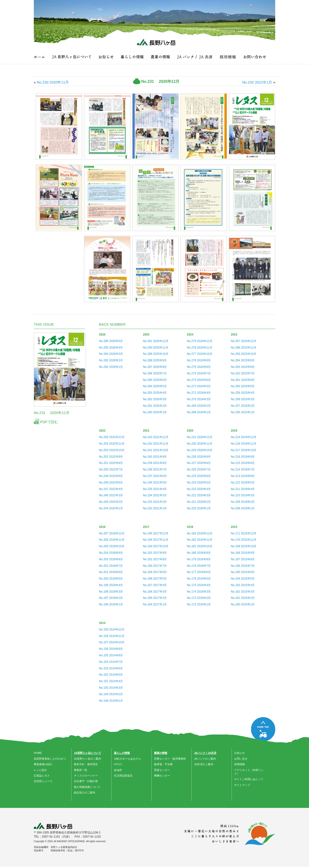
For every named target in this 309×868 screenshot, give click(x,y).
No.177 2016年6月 (199, 572)
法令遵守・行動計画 (86, 781)
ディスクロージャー (86, 776)
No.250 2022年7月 (111, 469)
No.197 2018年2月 (111, 598)
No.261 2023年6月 (243, 380)
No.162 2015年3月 (243, 592)
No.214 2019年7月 (243, 469)
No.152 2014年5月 (111, 675)
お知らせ (239, 753)
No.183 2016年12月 (200, 533)
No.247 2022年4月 (111, 489)
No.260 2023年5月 (243, 386)
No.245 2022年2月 (111, 502)
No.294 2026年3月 (111, 354)
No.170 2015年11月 (244, 540)
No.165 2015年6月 (243, 572)
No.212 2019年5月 (243, 483)
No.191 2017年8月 (155, 559)
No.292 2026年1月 (111, 367)
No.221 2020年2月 (199, 502)
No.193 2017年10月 (156, 546)
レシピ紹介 (40, 770)
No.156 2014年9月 (111, 649)
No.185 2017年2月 (155, 598)
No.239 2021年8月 (155, 463)
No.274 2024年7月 (199, 373)
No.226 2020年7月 (199, 469)
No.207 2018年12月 (112, 533)
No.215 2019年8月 (243, 463)
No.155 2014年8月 (111, 655)
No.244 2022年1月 (111, 508)
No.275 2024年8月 (199, 367)
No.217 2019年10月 (244, 450)
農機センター (162, 776)
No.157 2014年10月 (112, 642)
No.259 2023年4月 (243, 393)
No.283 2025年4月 (155, 393)
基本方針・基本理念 (86, 764)
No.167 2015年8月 (243, 559)
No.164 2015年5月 (243, 579)
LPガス (118, 764)
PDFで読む (46, 422)
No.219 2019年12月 (244, 437)
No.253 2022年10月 (112, 450)
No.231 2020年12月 (200, 437)
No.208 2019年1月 (243, 508)
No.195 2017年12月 (156, 533)
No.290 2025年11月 (156, 348)
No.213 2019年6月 (243, 476)
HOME (38, 753)
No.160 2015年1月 (243, 604)
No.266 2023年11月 (244, 348)
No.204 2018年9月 (111, 553)
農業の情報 (161, 753)
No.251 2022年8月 (111, 463)
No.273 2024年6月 (199, 380)
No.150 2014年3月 (111, 688)
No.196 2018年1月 (111, 604)
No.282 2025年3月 (155, 399)
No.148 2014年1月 (111, 701)
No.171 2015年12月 (244, 533)
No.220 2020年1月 (199, 508)
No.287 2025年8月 (155, 367)
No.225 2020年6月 (199, 476)
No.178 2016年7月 (199, 566)
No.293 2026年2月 (111, 360)
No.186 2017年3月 (155, 592)
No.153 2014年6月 (111, 668)
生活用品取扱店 (123, 776)
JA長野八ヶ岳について (88, 753)
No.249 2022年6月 (111, 476)
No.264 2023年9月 (243, 360)
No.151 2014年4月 (111, 681)
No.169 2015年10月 (244, 546)
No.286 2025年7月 (155, 373)
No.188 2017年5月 (155, 579)
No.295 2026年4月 (111, 348)
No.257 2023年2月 (243, 406)
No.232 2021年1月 (155, 508)
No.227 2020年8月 (199, 463)
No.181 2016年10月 (200, 546)
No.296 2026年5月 (111, 341)
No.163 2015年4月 (243, 585)
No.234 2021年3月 (155, 495)
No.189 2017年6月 (155, 572)
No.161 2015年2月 (243, 598)
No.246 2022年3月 (111, 495)
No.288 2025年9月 (155, 360)
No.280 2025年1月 (155, 412)
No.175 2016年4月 (199, 585)
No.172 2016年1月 (199, 604)
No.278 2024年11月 (200, 348)
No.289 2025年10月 (156, 354)
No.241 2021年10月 (156, 450)
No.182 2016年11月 (200, 540)
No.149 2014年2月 (111, 694)
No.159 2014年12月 (112, 630)
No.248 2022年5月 (111, 483)
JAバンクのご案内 (205, 759)
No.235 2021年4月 (155, 489)
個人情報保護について (87, 787)
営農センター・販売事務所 (170, 759)
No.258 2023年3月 (243, 399)
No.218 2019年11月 (244, 444)
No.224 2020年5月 (199, 483)
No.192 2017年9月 (155, 553)
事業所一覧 (81, 770)
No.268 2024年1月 (199, 412)
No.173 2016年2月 (199, 598)
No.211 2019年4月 (243, 489)
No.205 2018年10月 (112, 546)
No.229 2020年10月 (200, 450)
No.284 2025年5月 (155, 386)
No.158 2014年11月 (112, 636)
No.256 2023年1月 (243, 412)
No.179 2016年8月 (199, 559)
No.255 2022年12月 (112, 437)
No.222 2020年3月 (199, 495)
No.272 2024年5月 (199, 386)
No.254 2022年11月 (112, 444)
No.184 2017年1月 (155, 604)
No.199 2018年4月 (111, 585)
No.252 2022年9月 (111, 457)
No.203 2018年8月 (111, 559)
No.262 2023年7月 (243, 373)
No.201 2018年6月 (111, 572)
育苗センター (162, 770)
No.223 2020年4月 (199, 489)
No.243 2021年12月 (156, 437)
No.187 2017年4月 (155, 585)
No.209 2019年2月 (243, 502)
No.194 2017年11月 (156, 540)
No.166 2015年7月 (243, 566)
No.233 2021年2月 (155, 502)
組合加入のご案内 (84, 792)
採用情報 (239, 764)
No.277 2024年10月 (200, 354)
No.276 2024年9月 (199, 360)
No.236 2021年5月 (155, 483)
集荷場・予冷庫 (163, 764)
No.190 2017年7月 (155, 566)
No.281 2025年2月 (155, 406)
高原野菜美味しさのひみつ (50, 759)
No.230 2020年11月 (200, 444)
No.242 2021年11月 (156, 444)
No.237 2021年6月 (155, 476)
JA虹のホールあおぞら (127, 759)
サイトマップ (242, 785)
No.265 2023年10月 (244, 354)
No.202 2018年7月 (111, 566)
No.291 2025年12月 (156, 341)
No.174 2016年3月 (199, 592)
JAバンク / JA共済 (205, 753)
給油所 (118, 770)
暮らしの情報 (122, 753)
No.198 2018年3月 (111, 592)
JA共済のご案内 (204, 764)
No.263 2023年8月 (243, 367)
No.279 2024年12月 (200, 341)
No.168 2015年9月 (243, 553)
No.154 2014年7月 (111, 662)
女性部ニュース (43, 781)
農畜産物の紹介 (43, 764)
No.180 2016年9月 (199, 553)
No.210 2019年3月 (243, 495)
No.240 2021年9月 (155, 457)
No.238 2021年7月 (155, 469)
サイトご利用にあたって (249, 779)
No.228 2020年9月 (199, 457)
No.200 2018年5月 (111, 579)
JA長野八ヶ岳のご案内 (87, 759)
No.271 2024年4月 (199, 393)
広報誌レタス (42, 776)
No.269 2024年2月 (199, 406)
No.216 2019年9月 (243, 457)
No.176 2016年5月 (199, 579)
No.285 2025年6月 (155, 380)
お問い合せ (241, 759)
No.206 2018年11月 (112, 540)
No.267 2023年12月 (244, 341)
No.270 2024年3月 (199, 399)
